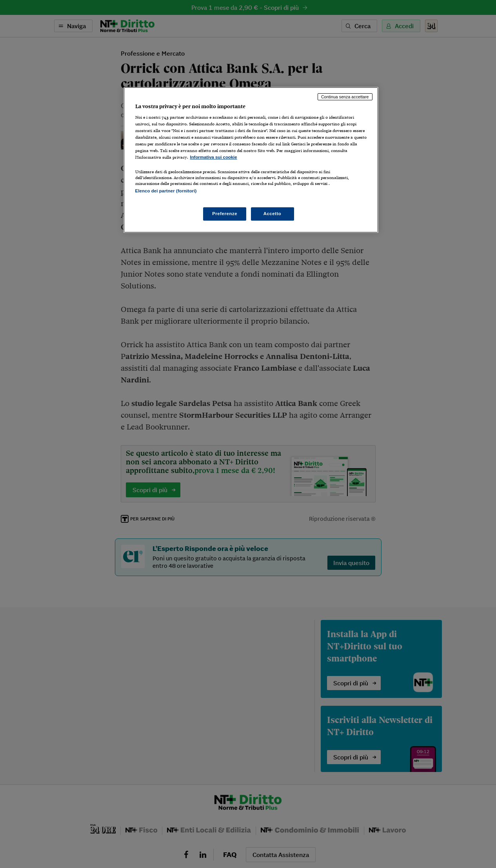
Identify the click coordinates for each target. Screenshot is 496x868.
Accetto (273, 214)
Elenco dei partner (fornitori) (166, 191)
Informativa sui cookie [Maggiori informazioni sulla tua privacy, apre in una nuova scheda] (214, 157)
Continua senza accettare (345, 97)
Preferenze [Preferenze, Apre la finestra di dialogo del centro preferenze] (225, 214)
